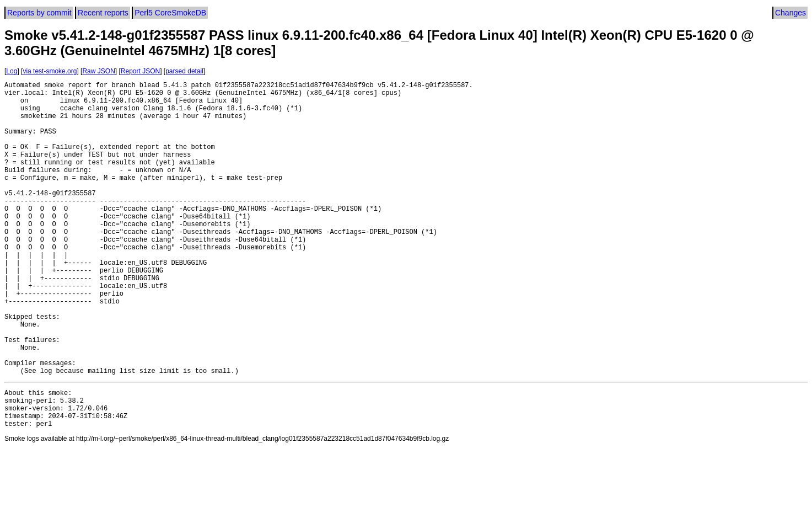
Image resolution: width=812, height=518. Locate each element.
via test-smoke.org (50, 71)
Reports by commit (39, 13)
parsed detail (184, 71)
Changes (791, 13)
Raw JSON (98, 71)
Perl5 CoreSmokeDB (170, 13)
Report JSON (140, 71)
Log (12, 71)
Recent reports (103, 13)
